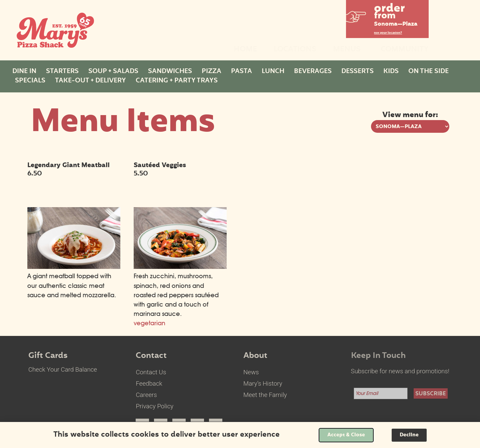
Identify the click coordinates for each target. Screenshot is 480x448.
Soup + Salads (113, 72)
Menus (348, 50)
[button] (387, 17)
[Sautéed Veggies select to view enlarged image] (180, 267)
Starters (62, 72)
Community (405, 50)
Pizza (211, 72)
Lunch (273, 72)
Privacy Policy (154, 406)
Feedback (149, 384)
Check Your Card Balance (63, 370)
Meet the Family (265, 395)
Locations (295, 50)
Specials (30, 81)
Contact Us (151, 372)
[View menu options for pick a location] (410, 126)
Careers (146, 395)
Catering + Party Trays (177, 81)
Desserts (357, 72)
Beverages (313, 72)
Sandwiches (170, 72)
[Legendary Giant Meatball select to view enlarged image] (74, 267)
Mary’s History (263, 384)
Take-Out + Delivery (90, 81)
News (251, 372)
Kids (391, 72)
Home (245, 50)
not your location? (388, 33)
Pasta (241, 72)
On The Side (428, 72)
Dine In (24, 72)
